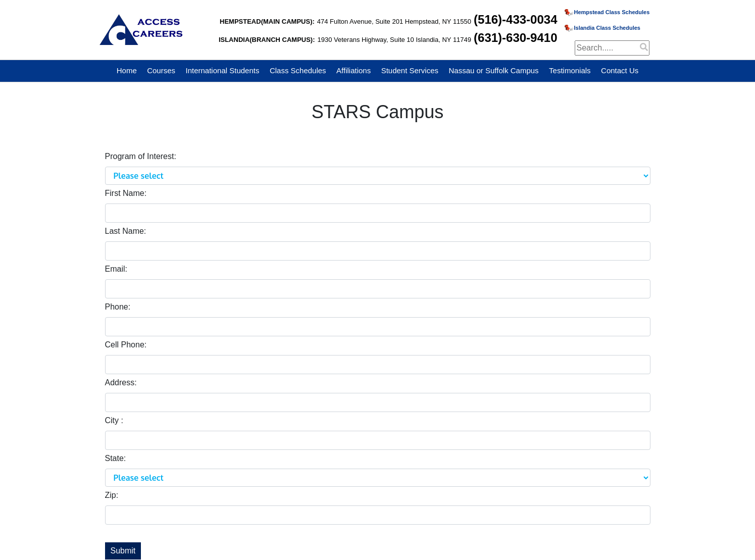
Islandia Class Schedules (602, 28)
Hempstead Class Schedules (607, 12)
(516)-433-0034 (515, 19)
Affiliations (354, 70)
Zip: (112, 495)
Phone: (118, 307)
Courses (161, 70)
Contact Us (620, 70)
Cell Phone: (126, 345)
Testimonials (570, 70)
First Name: (126, 193)
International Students (223, 70)
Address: (121, 383)
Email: (116, 269)
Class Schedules (298, 70)
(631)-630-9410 (515, 38)
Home (127, 70)
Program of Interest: (141, 156)
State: (116, 458)
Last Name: (126, 231)
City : (114, 420)
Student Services (410, 70)
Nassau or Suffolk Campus (493, 70)
